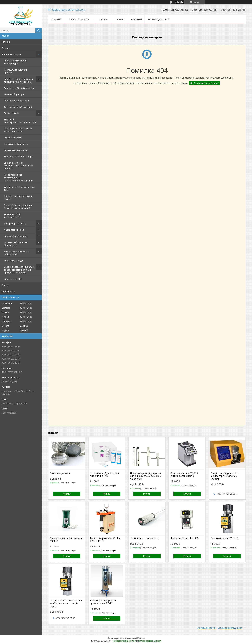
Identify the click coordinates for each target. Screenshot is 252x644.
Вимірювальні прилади (16, 236)
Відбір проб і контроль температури (16, 62)
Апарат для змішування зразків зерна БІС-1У (103, 602)
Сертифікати (8, 291)
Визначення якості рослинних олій (19, 188)
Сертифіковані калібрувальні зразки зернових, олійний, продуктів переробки (19, 270)
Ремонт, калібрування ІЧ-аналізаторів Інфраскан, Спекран (224, 476)
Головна (6, 42)
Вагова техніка (12, 113)
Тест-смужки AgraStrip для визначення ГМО (104, 475)
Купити (67, 494)
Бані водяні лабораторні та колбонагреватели (18, 130)
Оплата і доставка (159, 19)
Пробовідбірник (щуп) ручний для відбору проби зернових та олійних (146, 476)
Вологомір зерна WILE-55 (224, 538)
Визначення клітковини (16, 150)
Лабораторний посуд (15, 223)
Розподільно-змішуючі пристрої (16, 71)
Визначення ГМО (13, 279)
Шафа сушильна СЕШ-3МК (185, 538)
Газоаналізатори (13, 138)
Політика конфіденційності (149, 641)
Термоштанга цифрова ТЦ (145, 538)
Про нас (6, 48)
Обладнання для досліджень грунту (19, 197)
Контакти (136, 19)
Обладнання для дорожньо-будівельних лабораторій (18, 207)
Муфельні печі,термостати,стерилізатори (20, 121)
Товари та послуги (11, 54)
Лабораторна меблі (14, 230)
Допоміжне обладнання (16, 144)
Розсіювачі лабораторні (16, 101)
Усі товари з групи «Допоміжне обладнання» (220, 628)
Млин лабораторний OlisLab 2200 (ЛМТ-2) (106, 540)
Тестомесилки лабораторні (18, 107)
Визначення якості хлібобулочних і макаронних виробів (19, 166)
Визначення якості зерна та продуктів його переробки (18, 80)
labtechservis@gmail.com (14, 403)
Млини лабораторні (14, 94)
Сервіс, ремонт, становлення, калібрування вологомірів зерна (66, 603)
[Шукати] (39, 31)
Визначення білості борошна (19, 88)
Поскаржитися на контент (124, 641)
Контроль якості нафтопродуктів (12, 216)
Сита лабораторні (60, 473)
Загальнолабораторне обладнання (16, 244)
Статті (5, 285)
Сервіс (120, 19)
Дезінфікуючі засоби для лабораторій (17, 253)
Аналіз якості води (13, 261)
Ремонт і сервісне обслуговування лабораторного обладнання (18, 178)
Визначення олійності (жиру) (19, 156)
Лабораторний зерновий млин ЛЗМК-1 (67, 540)
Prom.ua (141, 638)
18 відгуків (178, 2)
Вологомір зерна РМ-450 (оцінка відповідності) (184, 475)
